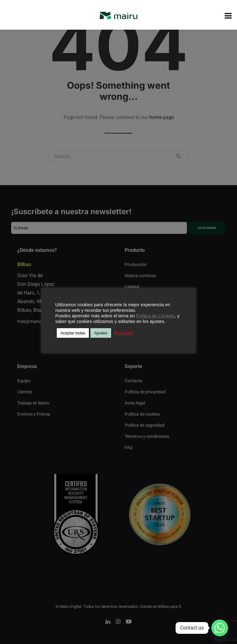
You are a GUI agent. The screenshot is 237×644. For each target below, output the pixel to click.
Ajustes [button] (101, 333)
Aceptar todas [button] (73, 333)
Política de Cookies (155, 316)
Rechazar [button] (124, 333)
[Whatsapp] (220, 628)
